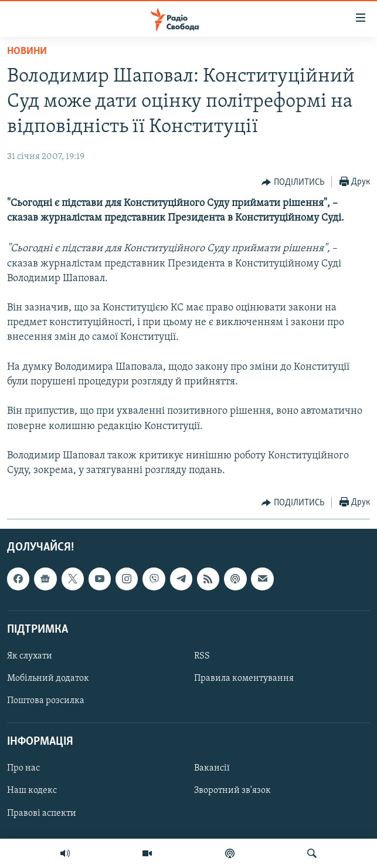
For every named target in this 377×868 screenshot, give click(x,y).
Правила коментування (244, 678)
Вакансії (212, 769)
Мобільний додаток (48, 678)
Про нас (23, 769)
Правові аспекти (42, 813)
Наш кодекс (32, 791)
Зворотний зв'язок (232, 791)
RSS (202, 656)
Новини (27, 51)
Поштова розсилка (46, 701)
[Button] (293, 183)
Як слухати (30, 656)
